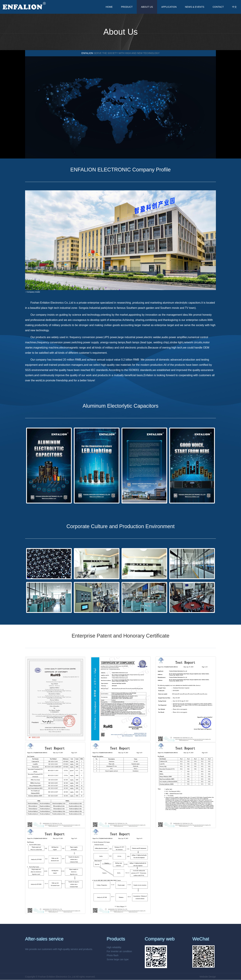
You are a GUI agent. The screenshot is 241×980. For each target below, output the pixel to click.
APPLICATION (169, 7)
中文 (234, 7)
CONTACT (218, 7)
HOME (109, 7)
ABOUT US (147, 7)
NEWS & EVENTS (195, 7)
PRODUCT (127, 7)
